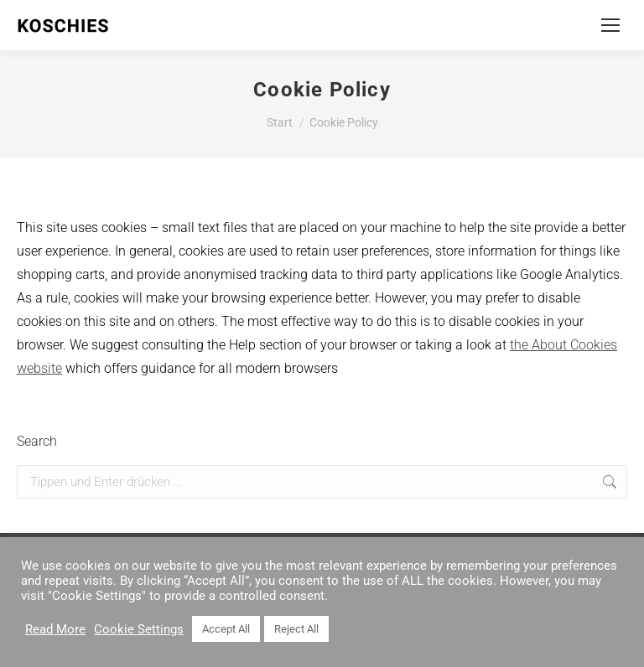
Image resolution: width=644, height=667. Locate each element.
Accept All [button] (226, 629)
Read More (55, 629)
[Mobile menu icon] (610, 25)
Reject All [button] (296, 629)
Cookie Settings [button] (139, 629)
